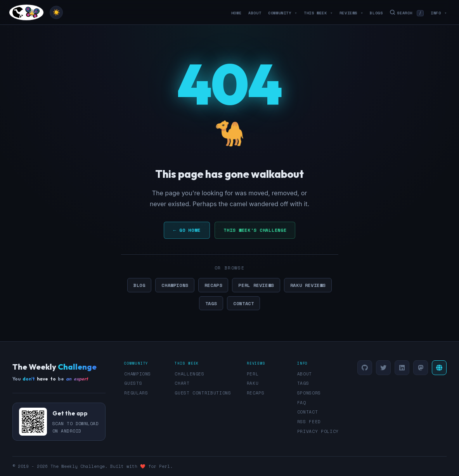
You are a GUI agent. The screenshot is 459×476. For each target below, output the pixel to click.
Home (236, 13)
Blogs (376, 13)
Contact (243, 303)
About (255, 13)
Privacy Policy (318, 431)
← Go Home (187, 230)
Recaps (213, 285)
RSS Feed (309, 422)
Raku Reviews (308, 285)
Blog (139, 285)
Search (407, 13)
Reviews (351, 13)
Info (439, 13)
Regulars (136, 393)
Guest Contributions (203, 393)
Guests (133, 383)
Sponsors (309, 393)
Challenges (190, 374)
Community (282, 13)
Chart (182, 383)
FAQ (302, 403)
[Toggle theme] (56, 12)
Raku (253, 383)
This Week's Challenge (255, 230)
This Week (318, 13)
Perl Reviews (256, 285)
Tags (211, 303)
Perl (253, 374)
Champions (175, 285)
